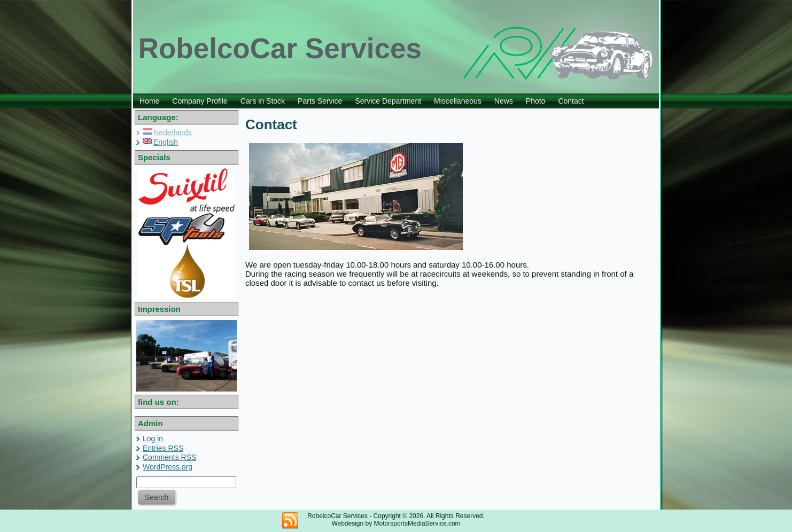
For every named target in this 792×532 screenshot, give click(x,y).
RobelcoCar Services (280, 48)
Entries (163, 448)
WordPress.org (168, 467)
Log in (153, 439)
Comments (169, 457)
